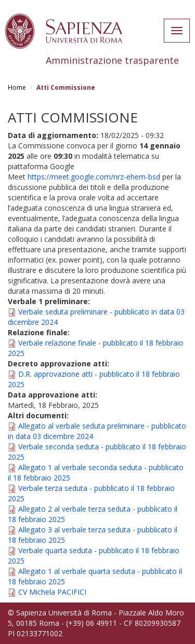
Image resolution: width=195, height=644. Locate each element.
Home (17, 87)
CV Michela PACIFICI (52, 592)
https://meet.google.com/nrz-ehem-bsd (94, 177)
